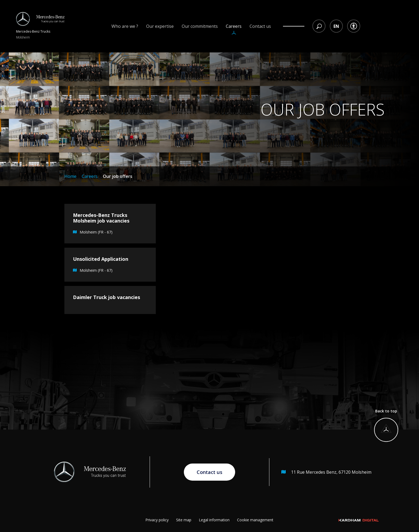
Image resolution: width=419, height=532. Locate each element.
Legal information (214, 520)
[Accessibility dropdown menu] (354, 26)
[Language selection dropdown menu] (336, 26)
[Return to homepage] (40, 26)
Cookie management (255, 520)
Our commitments (200, 26)
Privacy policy (157, 520)
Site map (184, 520)
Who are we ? (125, 26)
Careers (234, 26)
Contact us (260, 26)
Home (70, 176)
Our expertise (160, 26)
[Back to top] (385, 426)
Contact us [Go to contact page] (210, 472)
